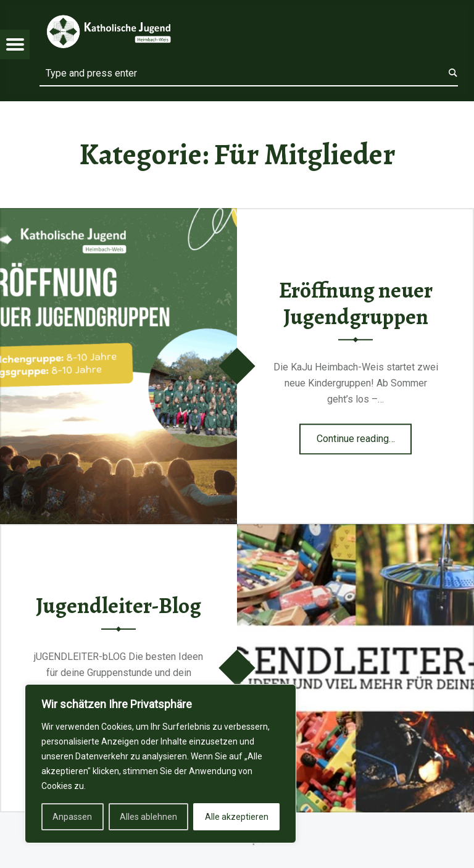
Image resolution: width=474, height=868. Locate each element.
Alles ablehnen (148, 817)
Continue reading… (364, 435)
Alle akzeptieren (237, 817)
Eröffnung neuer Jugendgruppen (356, 303)
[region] (160, 764)
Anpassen (72, 817)
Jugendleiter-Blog (118, 606)
